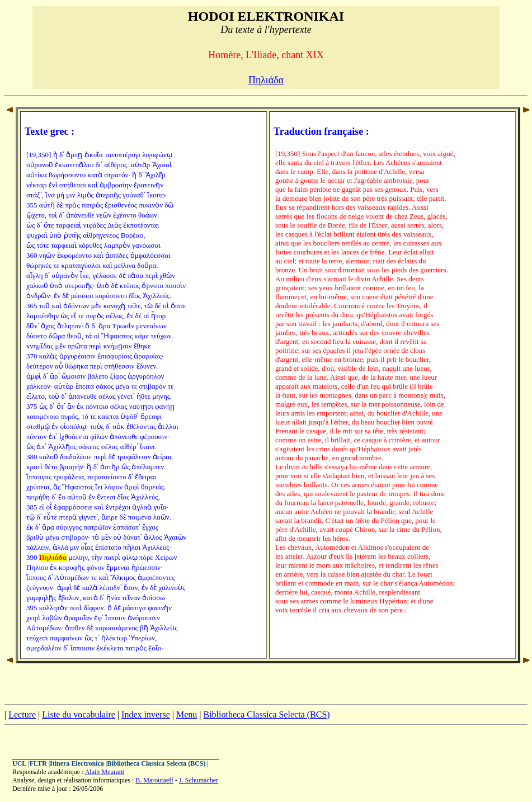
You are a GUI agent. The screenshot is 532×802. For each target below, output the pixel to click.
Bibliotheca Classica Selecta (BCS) (266, 714)
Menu (187, 714)
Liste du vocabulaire (79, 714)
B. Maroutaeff (154, 780)
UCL (19, 763)
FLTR (38, 763)
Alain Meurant (105, 772)
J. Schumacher (199, 780)
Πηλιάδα (266, 80)
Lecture (22, 714)
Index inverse (146, 714)
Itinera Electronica (77, 763)
